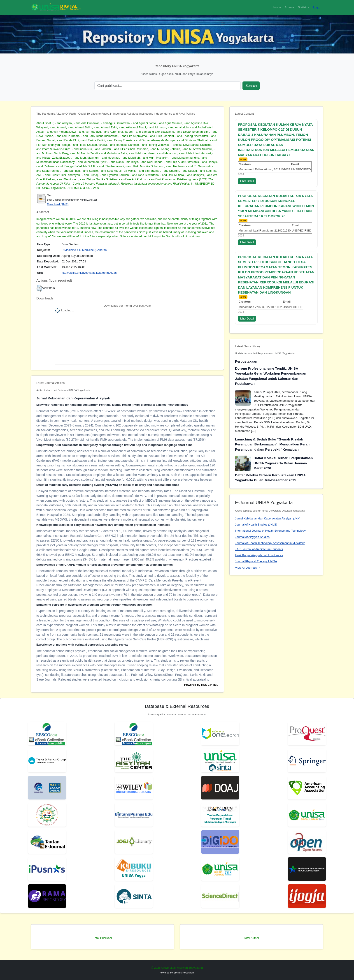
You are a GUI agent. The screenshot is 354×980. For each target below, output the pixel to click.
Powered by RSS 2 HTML (201, 685)
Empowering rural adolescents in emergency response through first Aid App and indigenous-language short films (114, 445)
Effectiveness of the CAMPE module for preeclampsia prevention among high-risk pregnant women (105, 565)
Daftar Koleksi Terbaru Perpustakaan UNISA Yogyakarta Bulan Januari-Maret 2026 (283, 463)
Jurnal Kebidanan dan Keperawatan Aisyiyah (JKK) (268, 518)
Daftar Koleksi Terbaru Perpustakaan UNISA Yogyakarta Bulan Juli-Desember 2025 (270, 478)
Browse (290, 7)
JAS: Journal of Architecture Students (259, 549)
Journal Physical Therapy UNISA (256, 561)
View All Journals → (248, 568)
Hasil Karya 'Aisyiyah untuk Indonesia (259, 555)
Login (317, 7)
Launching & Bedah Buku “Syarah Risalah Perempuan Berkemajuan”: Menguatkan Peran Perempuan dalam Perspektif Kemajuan (272, 444)
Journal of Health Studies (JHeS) (256, 525)
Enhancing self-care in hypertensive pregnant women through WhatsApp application (94, 605)
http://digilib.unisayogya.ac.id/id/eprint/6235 (89, 273)
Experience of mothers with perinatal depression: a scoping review (82, 645)
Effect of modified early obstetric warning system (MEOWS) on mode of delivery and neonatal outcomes (108, 485)
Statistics (304, 7)
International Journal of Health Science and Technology (270, 531)
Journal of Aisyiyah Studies (252, 537)
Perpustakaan (246, 361)
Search (251, 86)
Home (277, 7)
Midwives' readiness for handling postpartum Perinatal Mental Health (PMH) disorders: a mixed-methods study (112, 405)
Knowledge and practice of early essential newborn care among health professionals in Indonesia (103, 525)
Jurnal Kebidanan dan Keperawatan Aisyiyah (73, 398)
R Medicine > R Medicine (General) (84, 250)
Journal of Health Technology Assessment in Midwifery (270, 543)
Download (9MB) (58, 204)
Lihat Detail (247, 181)
